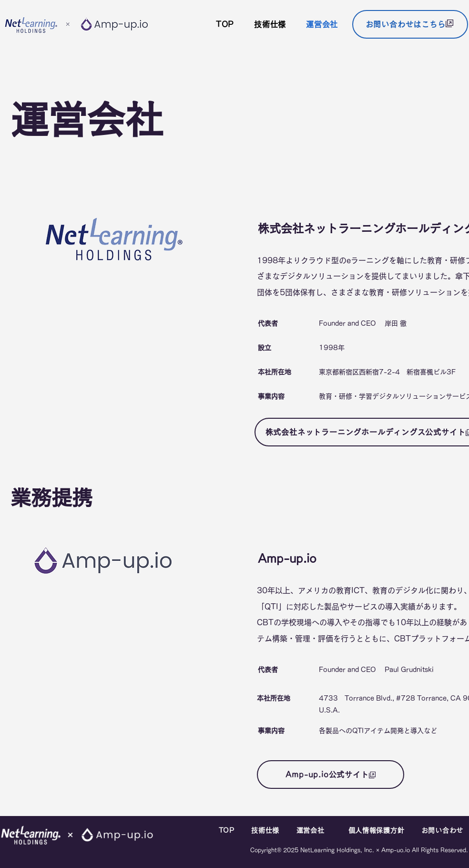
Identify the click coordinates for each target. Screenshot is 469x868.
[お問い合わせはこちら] (410, 24)
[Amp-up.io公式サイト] (331, 775)
